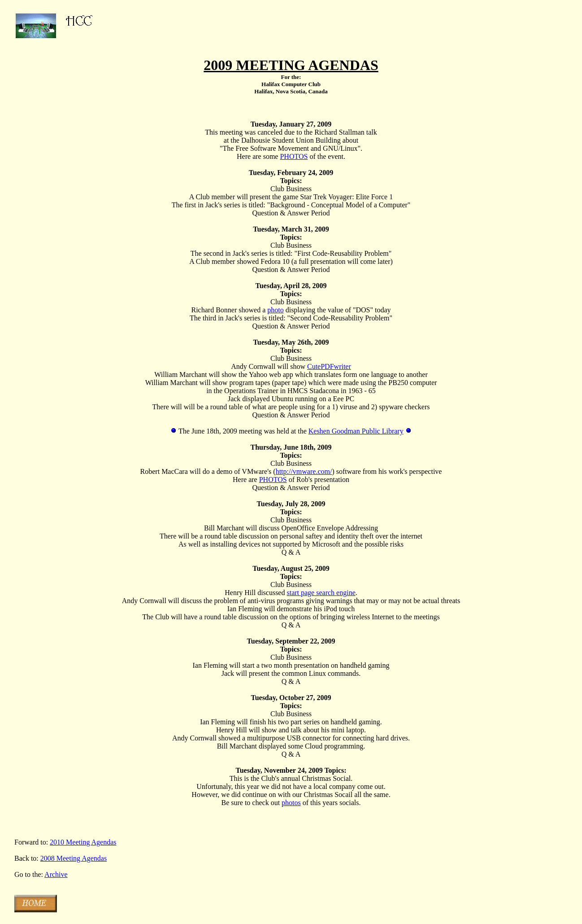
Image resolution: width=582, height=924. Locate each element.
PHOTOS (294, 156)
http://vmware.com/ (304, 471)
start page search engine (321, 593)
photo (275, 310)
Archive (56, 874)
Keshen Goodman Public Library (356, 431)
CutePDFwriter (329, 366)
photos (291, 803)
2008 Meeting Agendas (74, 858)
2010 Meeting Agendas (83, 842)
